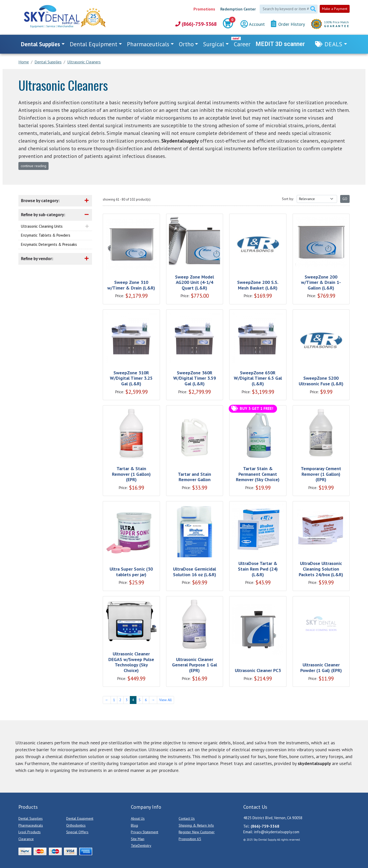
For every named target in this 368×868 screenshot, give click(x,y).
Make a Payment (335, 9)
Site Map (138, 839)
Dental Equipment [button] (94, 44)
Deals (333, 44)
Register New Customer (197, 832)
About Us (138, 818)
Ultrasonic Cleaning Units (42, 226)
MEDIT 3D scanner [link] (280, 44)
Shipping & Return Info (196, 825)
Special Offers (77, 832)
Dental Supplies (31, 818)
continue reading (33, 166)
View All (165, 700)
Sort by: (288, 199)
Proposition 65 (190, 839)
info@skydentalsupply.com (277, 832)
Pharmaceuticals (31, 825)
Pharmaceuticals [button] (148, 44)
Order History (288, 24)
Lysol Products (30, 832)
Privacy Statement (145, 832)
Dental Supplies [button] (41, 44)
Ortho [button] (186, 44)
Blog (134, 825)
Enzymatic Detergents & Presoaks (49, 244)
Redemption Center (238, 9)
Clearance (26, 839)
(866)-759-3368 (196, 24)
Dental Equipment (80, 818)
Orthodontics (76, 825)
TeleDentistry (141, 846)
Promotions (204, 9)
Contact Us (187, 818)
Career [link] (242, 44)
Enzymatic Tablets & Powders (46, 235)
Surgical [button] (214, 44)
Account (253, 24)
